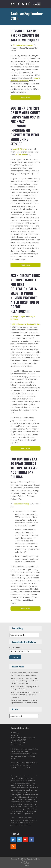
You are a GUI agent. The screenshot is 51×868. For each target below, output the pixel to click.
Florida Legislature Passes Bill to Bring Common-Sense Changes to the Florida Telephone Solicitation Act (24, 681)
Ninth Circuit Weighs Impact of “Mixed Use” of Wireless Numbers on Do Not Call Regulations (25, 695)
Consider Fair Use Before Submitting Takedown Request (25, 35)
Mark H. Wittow (19, 149)
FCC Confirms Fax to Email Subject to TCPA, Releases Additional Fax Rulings (24, 468)
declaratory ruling (21, 504)
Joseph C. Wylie (19, 316)
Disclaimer (26, 865)
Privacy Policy (26, 863)
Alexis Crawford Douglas (23, 45)
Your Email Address (16, 648)
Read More (25, 97)
